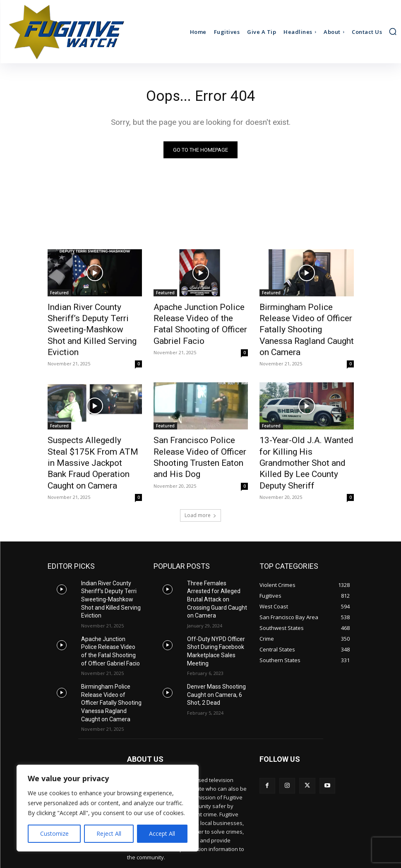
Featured (59, 294)
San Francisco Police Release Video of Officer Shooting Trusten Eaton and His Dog (199, 431)
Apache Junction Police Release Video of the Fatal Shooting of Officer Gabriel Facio (195, 322)
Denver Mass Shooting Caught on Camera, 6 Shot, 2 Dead (213, 638)
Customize (54, 833)
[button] (393, 31)
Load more (200, 477)
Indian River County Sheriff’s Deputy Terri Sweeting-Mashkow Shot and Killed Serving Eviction (91, 322)
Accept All (162, 833)
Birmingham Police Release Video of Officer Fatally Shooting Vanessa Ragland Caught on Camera (302, 322)
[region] (108, 808)
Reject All (109, 833)
